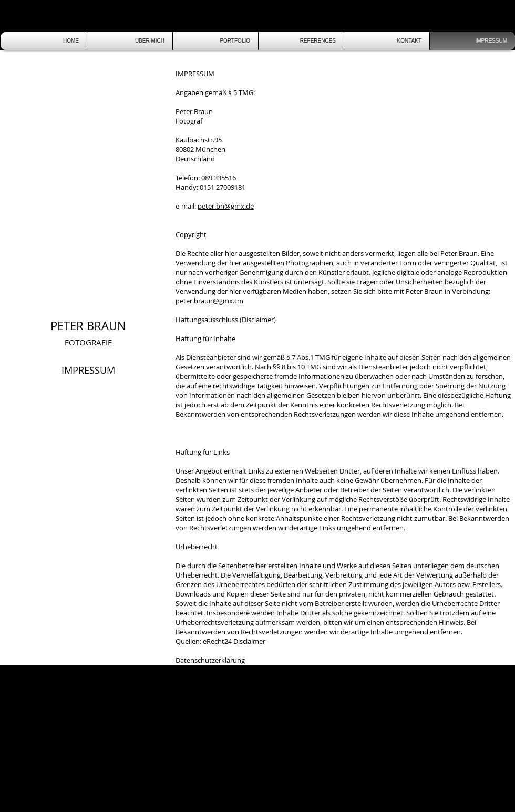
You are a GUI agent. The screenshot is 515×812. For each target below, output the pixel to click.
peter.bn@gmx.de (226, 206)
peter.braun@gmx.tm (209, 301)
